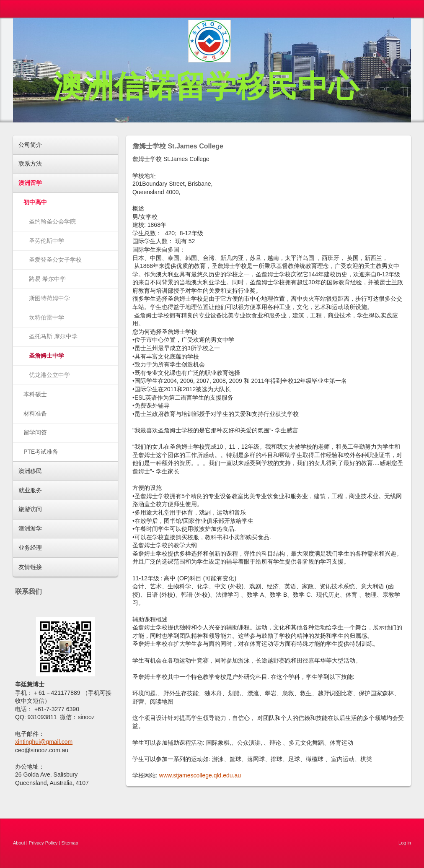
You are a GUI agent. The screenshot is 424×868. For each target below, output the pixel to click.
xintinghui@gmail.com (44, 742)
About (19, 843)
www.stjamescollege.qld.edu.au (200, 775)
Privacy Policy (43, 843)
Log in (405, 843)
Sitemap (70, 843)
